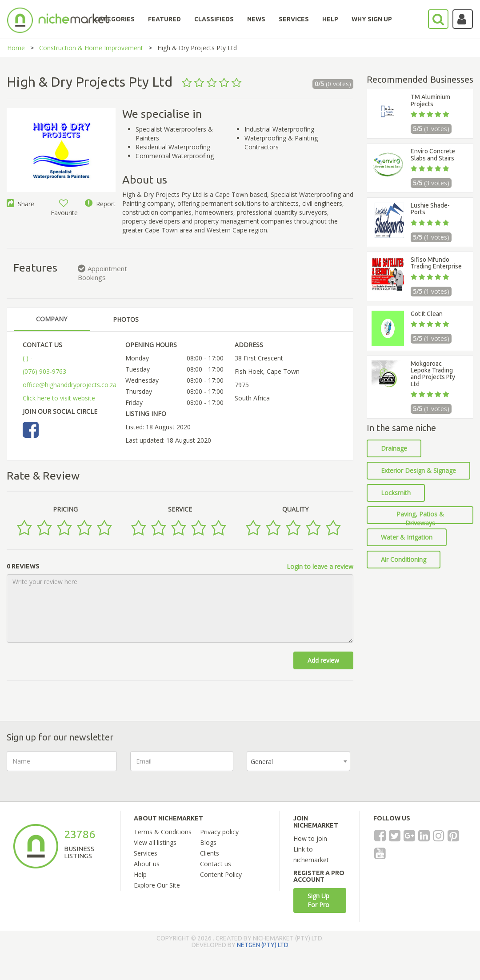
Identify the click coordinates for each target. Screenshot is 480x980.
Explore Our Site (157, 885)
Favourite (64, 208)
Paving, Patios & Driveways (420, 517)
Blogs (208, 842)
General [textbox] (262, 762)
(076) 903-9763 (44, 371)
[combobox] (298, 761)
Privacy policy (219, 832)
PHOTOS (126, 319)
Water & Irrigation (407, 537)
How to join (310, 838)
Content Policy (221, 874)
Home (16, 48)
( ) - (28, 358)
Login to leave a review (320, 566)
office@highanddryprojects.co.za (70, 385)
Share (20, 204)
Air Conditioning (404, 559)
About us (147, 864)
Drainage (394, 448)
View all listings (155, 842)
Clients (210, 853)
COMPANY (52, 319)
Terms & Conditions (163, 832)
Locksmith (396, 493)
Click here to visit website (59, 398)
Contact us (216, 864)
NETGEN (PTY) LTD (263, 945)
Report (100, 204)
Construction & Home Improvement (91, 48)
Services (146, 853)
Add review (323, 660)
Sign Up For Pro (318, 900)
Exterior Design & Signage (418, 470)
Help (140, 874)
